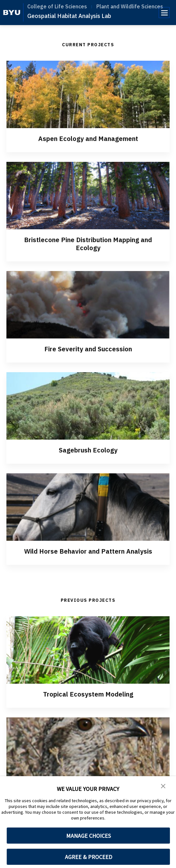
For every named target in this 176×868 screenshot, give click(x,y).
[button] (163, 785)
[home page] (12, 13)
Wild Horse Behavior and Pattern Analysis (88, 551)
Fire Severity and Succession (88, 349)
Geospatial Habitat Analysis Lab (69, 16)
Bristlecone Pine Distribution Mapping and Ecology (88, 244)
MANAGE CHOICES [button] (88, 836)
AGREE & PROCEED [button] (88, 857)
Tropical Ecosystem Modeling (88, 694)
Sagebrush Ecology (88, 450)
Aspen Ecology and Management (88, 139)
